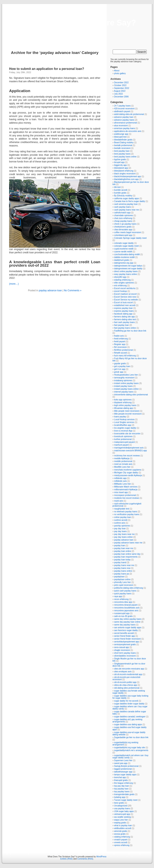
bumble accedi (121, 190)
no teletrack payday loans (126, 512)
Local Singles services (124, 422)
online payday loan (122, 517)
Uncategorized (121, 806)
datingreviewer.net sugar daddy (128, 269)
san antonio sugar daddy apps (128, 628)
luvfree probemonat (123, 439)
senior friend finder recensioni (127, 639)
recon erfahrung (121, 599)
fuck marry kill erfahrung (125, 356)
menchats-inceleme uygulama (128, 470)
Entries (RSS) (67, 859)
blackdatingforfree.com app (126, 179)
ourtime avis (120, 523)
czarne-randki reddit (123, 252)
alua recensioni (121, 126)
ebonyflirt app (120, 277)
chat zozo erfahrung (123, 218)
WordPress (101, 857)
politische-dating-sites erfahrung (128, 588)
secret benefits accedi (124, 633)
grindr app (119, 372)
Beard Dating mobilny (124, 143)
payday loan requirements (126, 557)
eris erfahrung (120, 286)
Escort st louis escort (123, 302)
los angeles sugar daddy (125, 428)
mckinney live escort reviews (127, 456)
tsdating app (120, 797)
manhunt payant (121, 445)
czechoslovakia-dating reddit (127, 254)
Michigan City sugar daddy (126, 473)
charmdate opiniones (124, 215)
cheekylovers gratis (123, 227)
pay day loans (120, 531)
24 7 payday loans (122, 106)
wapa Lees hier (121, 820)
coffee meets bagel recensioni (128, 232)
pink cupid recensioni (124, 585)
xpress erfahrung (122, 845)
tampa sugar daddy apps (125, 775)
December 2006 (121, 97)
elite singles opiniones (124, 283)
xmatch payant (121, 840)
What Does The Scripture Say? (77, 23)
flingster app (120, 344)
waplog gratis (120, 823)
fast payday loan (121, 325)
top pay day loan (121, 786)
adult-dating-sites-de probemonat (129, 114)
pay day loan (120, 529)
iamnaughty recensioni (124, 378)
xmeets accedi (121, 842)
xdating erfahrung (122, 837)
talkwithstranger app (123, 772)
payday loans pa (121, 574)
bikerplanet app (121, 168)
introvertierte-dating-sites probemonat (131, 395)
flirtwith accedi (120, 353)
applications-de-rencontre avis (128, 131)
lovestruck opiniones (123, 436)
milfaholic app (120, 478)
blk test (117, 187)
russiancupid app (122, 613)
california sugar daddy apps (126, 198)
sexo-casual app (121, 647)
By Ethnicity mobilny (123, 196)
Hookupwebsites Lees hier (126, 375)
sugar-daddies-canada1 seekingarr (130, 717)
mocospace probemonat (125, 495)
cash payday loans (122, 207)
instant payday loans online (126, 389)
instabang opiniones (123, 380)
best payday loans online (125, 157)
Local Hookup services (124, 419)
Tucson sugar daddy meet (126, 800)
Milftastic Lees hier (122, 484)
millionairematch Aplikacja (126, 490)
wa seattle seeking (122, 817)
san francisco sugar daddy (126, 630)
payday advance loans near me (128, 543)
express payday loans (124, 311)
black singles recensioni (125, 174)
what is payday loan (123, 825)
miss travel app (121, 492)
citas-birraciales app (123, 230)
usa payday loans (122, 809)
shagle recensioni (122, 650)
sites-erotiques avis (123, 672)
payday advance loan (50, 290)
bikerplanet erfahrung (124, 171)
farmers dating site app (124, 317)
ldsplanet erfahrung (123, 402)
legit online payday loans (125, 405)
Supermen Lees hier (123, 760)
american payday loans (125, 128)
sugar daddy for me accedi (126, 701)
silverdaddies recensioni (125, 656)
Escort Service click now (125, 297)
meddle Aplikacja (122, 458)
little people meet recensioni (127, 411)
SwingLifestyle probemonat (126, 766)
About (117, 71)
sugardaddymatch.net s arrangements (131, 750)
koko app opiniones (123, 400)
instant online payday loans (126, 383)
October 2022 (120, 85)
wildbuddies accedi (123, 828)
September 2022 (122, 88)
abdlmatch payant (122, 111)
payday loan (120, 546)
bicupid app (119, 162)
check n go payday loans (125, 224)
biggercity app (120, 165)
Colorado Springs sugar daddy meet (130, 238)
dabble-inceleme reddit (124, 257)
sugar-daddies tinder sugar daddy (129, 704)
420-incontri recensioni (124, 109)
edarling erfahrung (122, 280)
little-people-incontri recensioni (128, 414)
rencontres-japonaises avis (126, 611)
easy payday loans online (125, 274)
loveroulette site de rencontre (127, 434)
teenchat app (120, 777)
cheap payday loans (123, 221)
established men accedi (125, 305)
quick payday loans (123, 594)
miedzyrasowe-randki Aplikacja (128, 475)
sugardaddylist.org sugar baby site (129, 748)
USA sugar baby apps (124, 811)
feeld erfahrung (121, 339)
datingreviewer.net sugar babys (128, 266)
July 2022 (118, 94)
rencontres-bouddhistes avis (127, 608)
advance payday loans (124, 120)
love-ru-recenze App (123, 431)
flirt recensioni (120, 347)
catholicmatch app (122, 213)
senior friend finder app (124, 636)
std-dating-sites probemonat (127, 688)
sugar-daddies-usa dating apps (128, 724)
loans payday (120, 417)
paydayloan (119, 577)
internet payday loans (124, 392)
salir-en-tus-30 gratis (123, 616)
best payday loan (122, 151)
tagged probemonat (123, 769)
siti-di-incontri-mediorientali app (128, 674)
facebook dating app (123, 314)
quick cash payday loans (125, 591)
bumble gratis (120, 193)
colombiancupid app (123, 235)
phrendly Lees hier (122, 582)
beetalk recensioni (122, 148)
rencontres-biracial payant (126, 605)
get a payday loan (122, 366)
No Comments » (73, 290)
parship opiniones (122, 526)
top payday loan (121, 789)
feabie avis (119, 336)
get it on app (120, 369)
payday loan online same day (127, 554)
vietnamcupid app (122, 814)
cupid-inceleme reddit (124, 249)
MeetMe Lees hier (122, 467)
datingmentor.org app (124, 263)
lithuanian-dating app (124, 408)
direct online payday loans (126, 271)
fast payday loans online (125, 328)
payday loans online (123, 571)
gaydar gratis (120, 364)
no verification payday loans (127, 514)
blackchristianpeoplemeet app (127, 176)
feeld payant (120, 341)
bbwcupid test (120, 137)
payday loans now (122, 568)
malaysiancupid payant (124, 442)
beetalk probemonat (123, 145)
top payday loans (122, 792)
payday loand (120, 562)
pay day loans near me (124, 534)
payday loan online (122, 551)
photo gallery (120, 73)
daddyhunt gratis (122, 260)
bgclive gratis (120, 159)
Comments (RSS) (85, 859)
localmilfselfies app (123, 425)
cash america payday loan (126, 204)
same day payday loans (125, 625)
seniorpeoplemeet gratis (125, 644)
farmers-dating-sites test (125, 319)
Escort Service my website (126, 300)
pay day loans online (123, 537)
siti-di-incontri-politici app (125, 682)
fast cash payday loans (124, 322)
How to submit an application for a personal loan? (47, 69)
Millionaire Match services (126, 487)
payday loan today (122, 560)
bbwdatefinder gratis (123, 140)
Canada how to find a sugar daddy (129, 201)
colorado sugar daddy (124, 243)
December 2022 (121, 83)
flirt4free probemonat (123, 350)
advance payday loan (124, 117)
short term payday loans (125, 653)
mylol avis (119, 501)
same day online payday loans (128, 619)
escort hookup (120, 291)
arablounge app (121, 134)
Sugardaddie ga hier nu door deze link (131, 737)
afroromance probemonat (125, 123)
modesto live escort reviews (127, 498)
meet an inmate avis (123, 464)
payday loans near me (124, 565)
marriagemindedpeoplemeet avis (129, 448)
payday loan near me (124, 548)
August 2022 (120, 91)
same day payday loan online (127, 622)
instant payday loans (123, 386)
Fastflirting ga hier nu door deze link (130, 331)
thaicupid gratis (121, 780)
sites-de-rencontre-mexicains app (129, 669)
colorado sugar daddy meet (126, 246)
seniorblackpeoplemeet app (126, 642)
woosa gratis (120, 834)
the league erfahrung (123, 783)
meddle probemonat (123, 461)
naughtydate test (122, 509)
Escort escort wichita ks (125, 288)
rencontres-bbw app (123, 602)
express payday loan (123, 308)
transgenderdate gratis (124, 794)
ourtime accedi (121, 520)
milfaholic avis (120, 481)
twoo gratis (119, 803)
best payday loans (122, 154)
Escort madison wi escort (125, 294)
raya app (118, 596)
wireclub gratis (121, 831)
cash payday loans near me (126, 210)
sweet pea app (121, 763)
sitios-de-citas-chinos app (126, 685)
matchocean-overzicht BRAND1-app (130, 451)
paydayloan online (122, 579)
